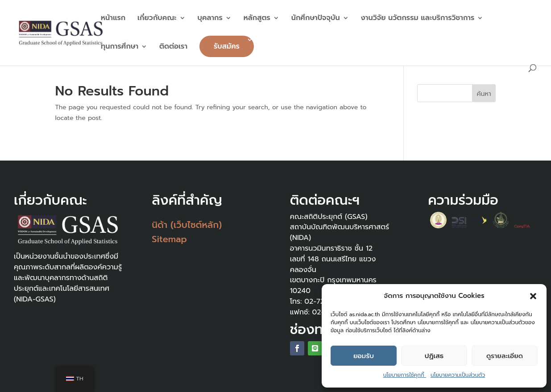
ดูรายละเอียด (505, 356)
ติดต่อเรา (173, 47)
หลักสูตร (257, 19)
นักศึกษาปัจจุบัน (316, 19)
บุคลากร (210, 19)
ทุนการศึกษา (120, 47)
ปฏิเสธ (434, 356)
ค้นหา (484, 94)
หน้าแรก (113, 19)
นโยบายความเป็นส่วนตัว (458, 375)
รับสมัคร (227, 46)
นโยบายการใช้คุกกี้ (405, 375)
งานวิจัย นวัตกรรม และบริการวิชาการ (418, 19)
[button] (533, 296)
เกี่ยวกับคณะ (157, 19)
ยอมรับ (364, 356)
